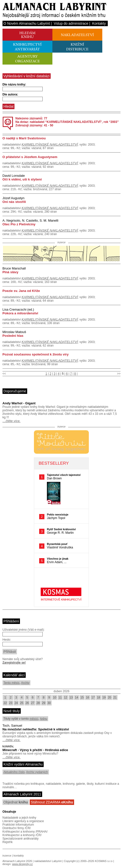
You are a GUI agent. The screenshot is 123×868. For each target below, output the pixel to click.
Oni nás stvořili (14, 202)
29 (44, 703)
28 (38, 703)
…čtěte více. (11, 421)
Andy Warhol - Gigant (19, 403)
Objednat (16, 802)
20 (109, 697)
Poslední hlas (13, 336)
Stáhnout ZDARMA (52, 802)
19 (104, 697)
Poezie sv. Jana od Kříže (21, 291)
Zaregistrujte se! (14, 663)
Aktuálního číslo (14, 772)
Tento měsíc (12, 683)
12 (65, 697)
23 (11, 703)
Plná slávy (10, 272)
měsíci (34, 719)
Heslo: (7, 640)
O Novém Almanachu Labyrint (27, 23)
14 (76, 697)
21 (115, 697)
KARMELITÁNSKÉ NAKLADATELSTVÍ (50, 144)
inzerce (7, 856)
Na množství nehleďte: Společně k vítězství (36, 729)
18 (98, 697)
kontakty (19, 856)
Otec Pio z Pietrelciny (19, 224)
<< (4, 374)
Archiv (25, 683)
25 (22, 703)
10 (55, 697)
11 (60, 697)
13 (71, 697)
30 (49, 703)
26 (27, 703)
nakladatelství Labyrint (48, 861)
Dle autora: (10, 94)
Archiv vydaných (37, 772)
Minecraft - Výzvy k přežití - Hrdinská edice (35, 750)
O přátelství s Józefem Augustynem (30, 157)
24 (16, 703)
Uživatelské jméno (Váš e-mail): (24, 630)
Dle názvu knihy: (14, 85)
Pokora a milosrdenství (20, 313)
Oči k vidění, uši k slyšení (22, 179)
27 (33, 703)
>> (119, 374)
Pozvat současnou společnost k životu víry (36, 354)
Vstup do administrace (71, 23)
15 (82, 697)
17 (93, 697)
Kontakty (99, 23)
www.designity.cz (22, 864)
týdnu (44, 719)
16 (87, 697)
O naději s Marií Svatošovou (24, 138)
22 (5, 703)
